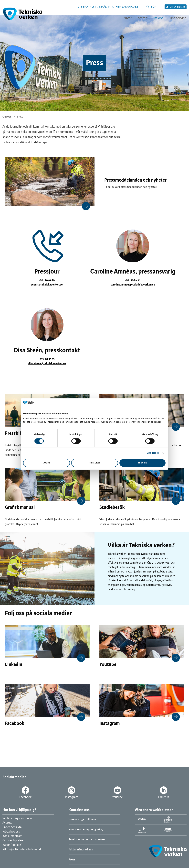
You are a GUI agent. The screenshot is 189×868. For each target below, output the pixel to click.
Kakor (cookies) (12, 845)
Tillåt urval (94, 463)
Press (72, 860)
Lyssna (83, 7)
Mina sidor (177, 7)
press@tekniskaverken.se (47, 285)
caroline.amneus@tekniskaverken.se (133, 285)
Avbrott (7, 823)
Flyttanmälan (100, 7)
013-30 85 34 (133, 280)
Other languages (125, 7)
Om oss (7, 117)
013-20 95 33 (47, 359)
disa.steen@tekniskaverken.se (47, 363)
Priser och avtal (12, 827)
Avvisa (47, 463)
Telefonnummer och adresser (87, 840)
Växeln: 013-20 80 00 (82, 820)
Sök (153, 7)
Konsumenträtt (12, 836)
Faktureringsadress (81, 850)
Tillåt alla (142, 463)
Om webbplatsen (13, 841)
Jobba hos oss (11, 832)
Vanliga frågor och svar (17, 818)
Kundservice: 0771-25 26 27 (86, 830)
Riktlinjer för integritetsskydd (22, 849)
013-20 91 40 (47, 280)
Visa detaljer (153, 453)
